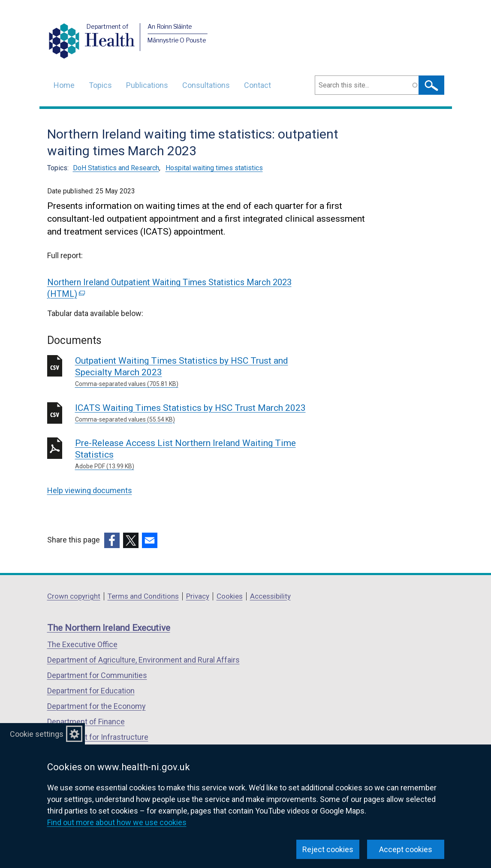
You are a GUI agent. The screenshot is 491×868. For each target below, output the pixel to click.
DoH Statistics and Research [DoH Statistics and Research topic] (116, 168)
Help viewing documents (90, 490)
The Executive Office (82, 644)
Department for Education (91, 691)
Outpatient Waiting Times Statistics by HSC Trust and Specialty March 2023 (198, 372)
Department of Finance (86, 722)
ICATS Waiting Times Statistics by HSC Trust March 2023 (198, 413)
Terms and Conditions (143, 596)
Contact (258, 85)
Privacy (198, 596)
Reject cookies (328, 849)
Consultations (206, 85)
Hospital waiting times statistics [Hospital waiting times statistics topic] (214, 168)
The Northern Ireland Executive (109, 628)
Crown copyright (74, 596)
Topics (100, 85)
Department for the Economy (96, 706)
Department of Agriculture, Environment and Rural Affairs (143, 660)
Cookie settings (37, 734)
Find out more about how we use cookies (117, 822)
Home (64, 85)
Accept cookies (406, 849)
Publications (147, 85)
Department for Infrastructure (98, 737)
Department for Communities (97, 675)
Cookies (230, 596)
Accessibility (270, 596)
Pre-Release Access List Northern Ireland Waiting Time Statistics (198, 454)
